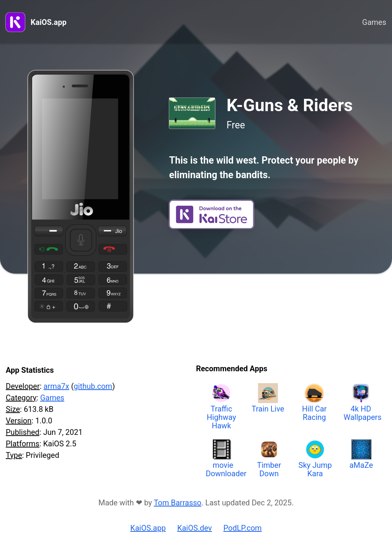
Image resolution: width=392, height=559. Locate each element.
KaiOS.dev (195, 528)
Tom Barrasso (178, 503)
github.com (93, 386)
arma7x (56, 386)
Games (374, 22)
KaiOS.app (49, 22)
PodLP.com (243, 528)
